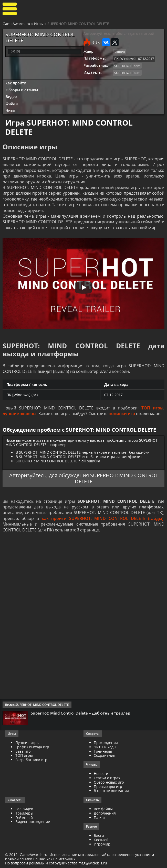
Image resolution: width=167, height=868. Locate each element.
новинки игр (122, 414)
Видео (11, 97)
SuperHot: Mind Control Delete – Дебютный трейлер (80, 713)
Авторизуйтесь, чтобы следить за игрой (119, 33)
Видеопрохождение (33, 822)
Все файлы (103, 809)
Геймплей (24, 817)
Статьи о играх (107, 778)
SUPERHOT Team (127, 66)
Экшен (120, 52)
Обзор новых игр (109, 782)
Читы (10, 110)
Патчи (99, 817)
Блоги (99, 835)
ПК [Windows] (125, 59)
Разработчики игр (31, 760)
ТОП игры (152, 408)
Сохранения (105, 755)
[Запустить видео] (83, 287)
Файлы (12, 103)
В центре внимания (111, 791)
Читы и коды (105, 747)
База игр (23, 751)
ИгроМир (102, 844)
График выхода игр (32, 747)
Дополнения (105, 813)
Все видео (24, 809)
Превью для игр (108, 787)
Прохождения (106, 743)
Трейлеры (24, 813)
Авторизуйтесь (28, 475)
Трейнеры (103, 751)
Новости (101, 774)
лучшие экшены (19, 414)
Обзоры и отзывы (22, 90)
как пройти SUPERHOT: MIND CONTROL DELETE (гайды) (103, 518)
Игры (39, 24)
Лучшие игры (27, 743)
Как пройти (16, 83)
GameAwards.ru (16, 24)
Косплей (101, 840)
